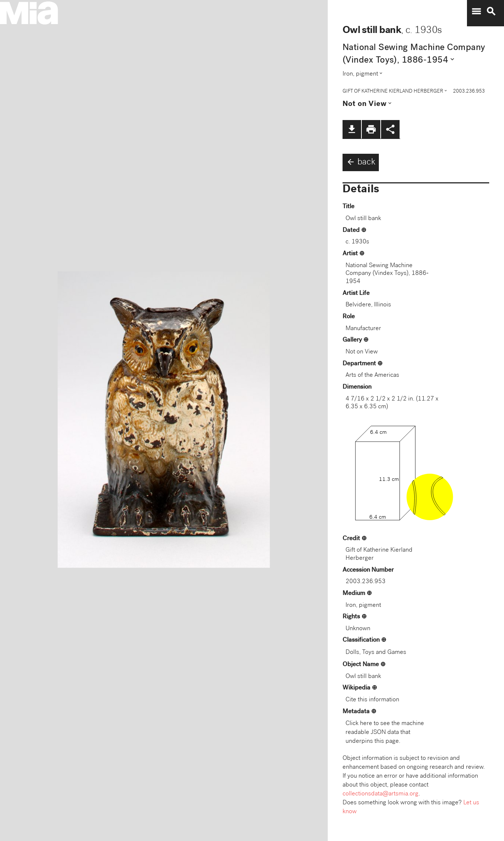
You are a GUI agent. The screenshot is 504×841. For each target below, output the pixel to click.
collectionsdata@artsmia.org (380, 794)
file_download (352, 129)
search (491, 11)
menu (476, 11)
